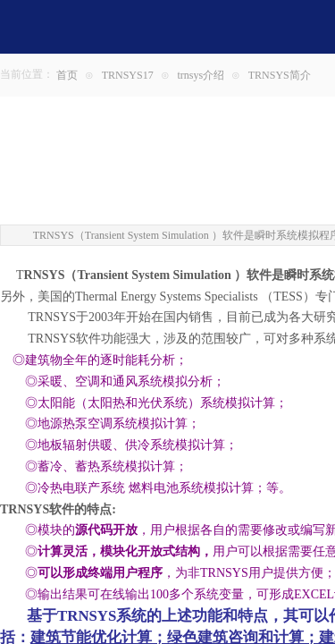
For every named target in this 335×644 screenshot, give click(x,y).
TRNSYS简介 (280, 75)
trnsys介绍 (201, 75)
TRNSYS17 (128, 75)
